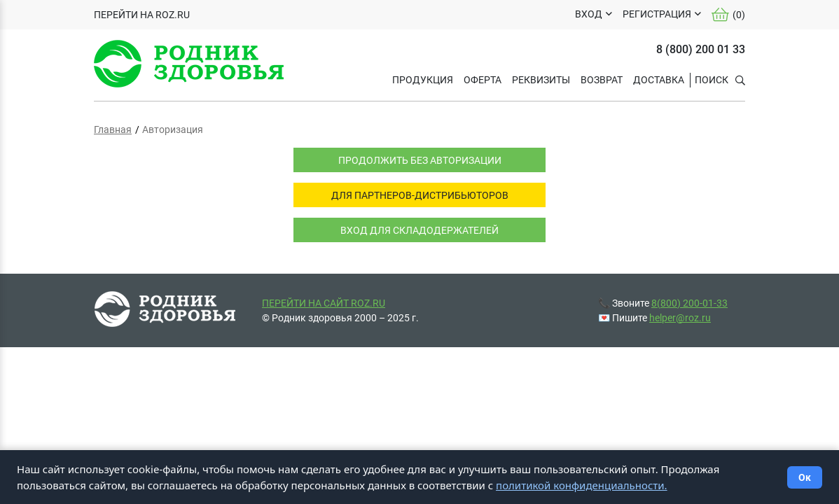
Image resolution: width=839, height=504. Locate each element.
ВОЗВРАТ (602, 80)
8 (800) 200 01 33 (701, 49)
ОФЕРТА (483, 80)
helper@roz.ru (680, 318)
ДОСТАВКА (659, 80)
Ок (805, 477)
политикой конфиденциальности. (582, 485)
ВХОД (589, 14)
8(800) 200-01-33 (689, 303)
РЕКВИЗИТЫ (541, 80)
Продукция (423, 80)
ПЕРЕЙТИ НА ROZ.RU (142, 15)
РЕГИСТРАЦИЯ (657, 14)
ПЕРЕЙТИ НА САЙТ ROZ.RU (324, 303)
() (728, 15)
